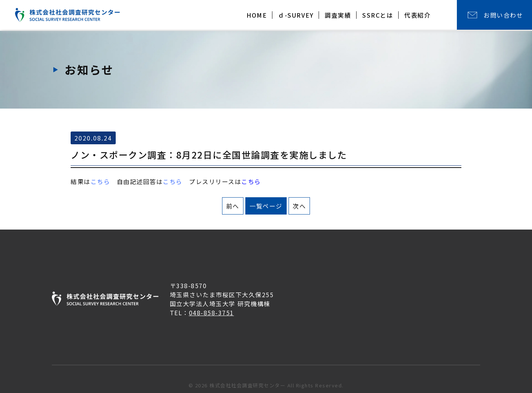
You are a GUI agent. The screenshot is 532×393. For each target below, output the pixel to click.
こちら (173, 181)
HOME (257, 15)
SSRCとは (378, 15)
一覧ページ (266, 206)
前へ (233, 206)
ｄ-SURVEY (296, 15)
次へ (299, 206)
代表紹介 (417, 15)
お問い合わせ (503, 15)
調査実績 (338, 15)
